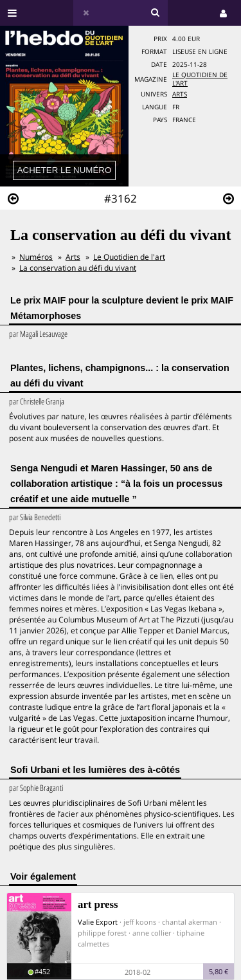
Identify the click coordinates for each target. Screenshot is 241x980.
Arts (180, 94)
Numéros (36, 257)
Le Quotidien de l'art (129, 257)
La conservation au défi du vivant (78, 268)
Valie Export (98, 922)
